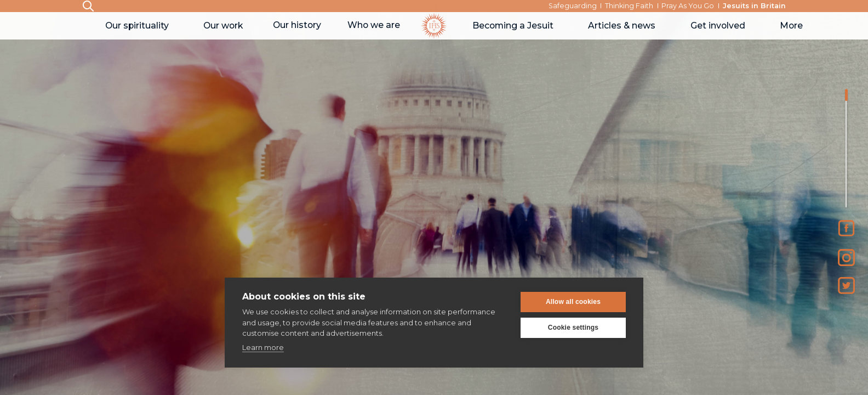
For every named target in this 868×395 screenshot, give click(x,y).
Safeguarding (573, 6)
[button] (137, 26)
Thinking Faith (629, 6)
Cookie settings (573, 328)
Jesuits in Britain (754, 6)
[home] (434, 26)
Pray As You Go (688, 6)
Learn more (263, 347)
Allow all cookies (573, 302)
